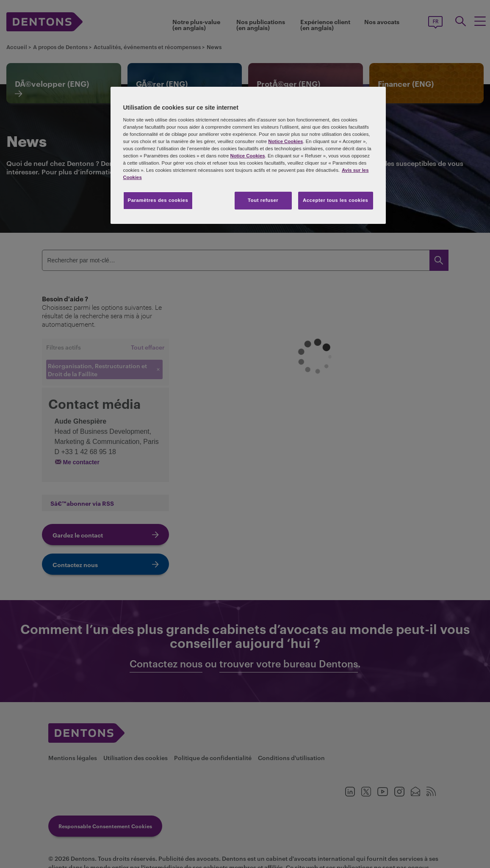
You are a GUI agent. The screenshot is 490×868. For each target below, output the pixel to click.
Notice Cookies (285, 141)
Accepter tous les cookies (336, 200)
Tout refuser (263, 200)
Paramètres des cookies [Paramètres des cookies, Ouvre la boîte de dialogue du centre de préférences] (158, 200)
